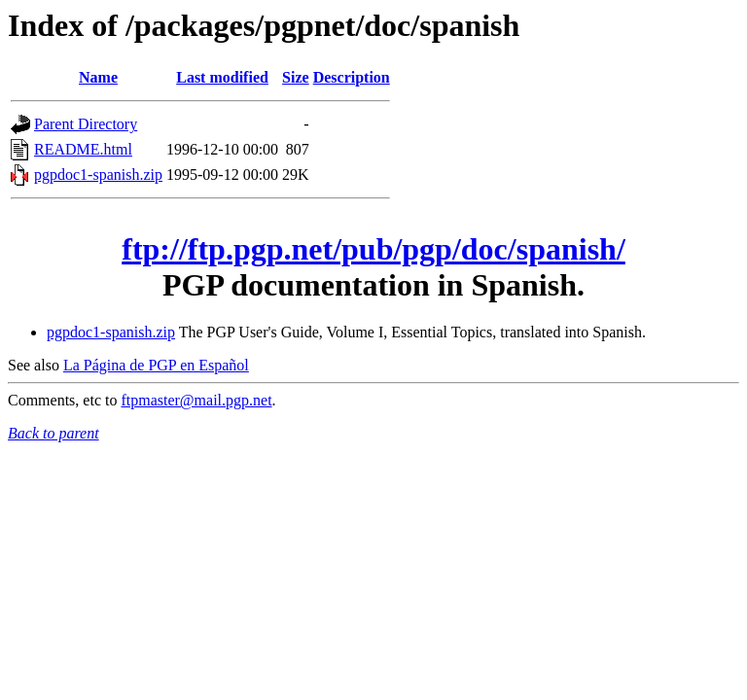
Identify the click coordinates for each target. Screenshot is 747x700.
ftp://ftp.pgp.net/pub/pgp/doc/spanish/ (373, 249)
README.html (83, 149)
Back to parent (53, 433)
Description (352, 77)
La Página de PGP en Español (156, 365)
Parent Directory (86, 124)
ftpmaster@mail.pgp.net (196, 400)
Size (296, 77)
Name (98, 77)
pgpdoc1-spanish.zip (98, 175)
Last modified (222, 77)
